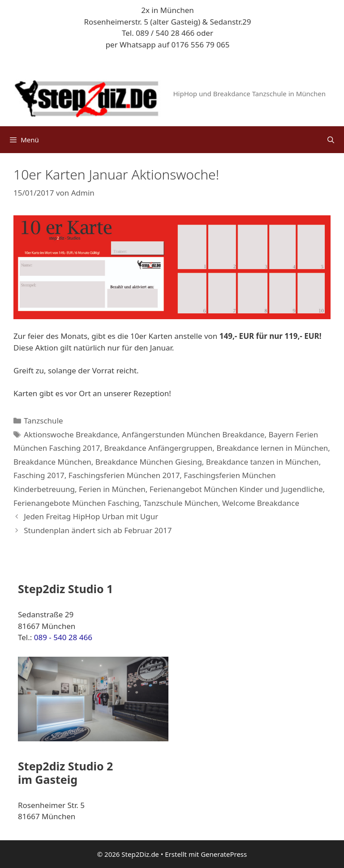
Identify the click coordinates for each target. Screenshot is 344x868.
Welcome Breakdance (261, 503)
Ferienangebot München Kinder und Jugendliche (236, 489)
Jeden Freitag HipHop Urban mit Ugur (91, 516)
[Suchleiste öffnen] (331, 140)
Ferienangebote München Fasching (76, 503)
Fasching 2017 (39, 475)
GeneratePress (224, 854)
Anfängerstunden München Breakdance (193, 434)
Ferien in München (112, 489)
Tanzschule (43, 421)
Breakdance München (52, 462)
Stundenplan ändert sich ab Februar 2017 (98, 530)
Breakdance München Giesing (149, 462)
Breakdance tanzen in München (262, 462)
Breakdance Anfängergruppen (158, 448)
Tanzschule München (181, 503)
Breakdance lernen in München (272, 448)
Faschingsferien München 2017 (124, 475)
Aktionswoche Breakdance (71, 434)
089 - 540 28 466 (63, 637)
